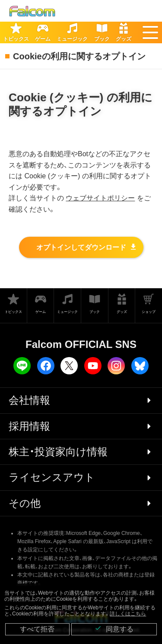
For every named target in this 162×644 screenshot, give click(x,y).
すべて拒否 (37, 629)
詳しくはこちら (128, 614)
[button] (150, 32)
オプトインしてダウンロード (81, 247)
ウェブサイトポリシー (100, 198)
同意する (114, 629)
